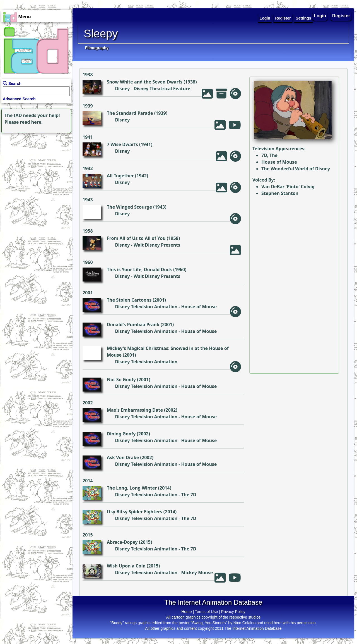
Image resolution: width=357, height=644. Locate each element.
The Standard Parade (130, 113)
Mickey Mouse (197, 573)
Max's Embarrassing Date (135, 410)
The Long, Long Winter (132, 488)
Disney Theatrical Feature (162, 89)
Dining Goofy (121, 434)
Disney (122, 89)
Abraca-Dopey (122, 542)
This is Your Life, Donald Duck (139, 269)
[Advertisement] (35, 169)
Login (320, 16)
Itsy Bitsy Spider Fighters (135, 512)
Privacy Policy (233, 612)
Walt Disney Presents (157, 245)
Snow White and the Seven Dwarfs (145, 82)
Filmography (97, 48)
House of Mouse (199, 307)
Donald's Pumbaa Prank (133, 325)
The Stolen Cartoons (129, 300)
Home (186, 612)
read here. (31, 122)
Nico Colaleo (244, 623)
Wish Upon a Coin (126, 566)
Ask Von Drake (123, 457)
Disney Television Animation (146, 307)
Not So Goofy (121, 380)
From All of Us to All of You (136, 238)
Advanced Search (19, 99)
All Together (120, 176)
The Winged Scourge (129, 207)
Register (341, 16)
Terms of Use (206, 612)
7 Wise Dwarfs (122, 144)
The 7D (189, 495)
